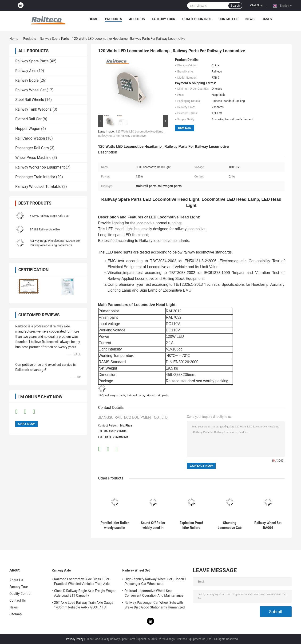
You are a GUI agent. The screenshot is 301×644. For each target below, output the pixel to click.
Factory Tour (164, 19)
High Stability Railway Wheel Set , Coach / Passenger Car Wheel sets (155, 581)
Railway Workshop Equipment (40, 167)
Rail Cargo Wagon (30, 138)
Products (114, 19)
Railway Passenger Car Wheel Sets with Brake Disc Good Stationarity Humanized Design (155, 606)
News (250, 19)
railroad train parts (157, 395)
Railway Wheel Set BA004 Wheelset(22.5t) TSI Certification (268, 525)
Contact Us (228, 19)
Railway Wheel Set (31, 90)
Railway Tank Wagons (33, 109)
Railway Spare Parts (54, 39)
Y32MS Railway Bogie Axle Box (49, 216)
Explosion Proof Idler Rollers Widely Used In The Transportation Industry (191, 525)
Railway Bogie (27, 80)
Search (235, 6)
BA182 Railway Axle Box (45, 229)
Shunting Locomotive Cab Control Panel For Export (230, 525)
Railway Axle (26, 71)
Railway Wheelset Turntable (38, 187)
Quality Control (197, 19)
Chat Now (256, 5)
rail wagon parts (115, 395)
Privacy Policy (75, 639)
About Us (137, 19)
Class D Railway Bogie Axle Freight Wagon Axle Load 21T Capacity (85, 593)
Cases (267, 19)
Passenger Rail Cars (32, 148)
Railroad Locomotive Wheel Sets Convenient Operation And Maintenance (154, 593)
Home (93, 19)
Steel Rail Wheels (30, 100)
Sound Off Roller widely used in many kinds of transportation (153, 525)
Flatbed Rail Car (28, 119)
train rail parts (135, 395)
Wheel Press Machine (33, 158)
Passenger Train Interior (35, 177)
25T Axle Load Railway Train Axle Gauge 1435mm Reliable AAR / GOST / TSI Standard (84, 606)
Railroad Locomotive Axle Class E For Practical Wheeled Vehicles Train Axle (82, 581)
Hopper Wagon (28, 129)
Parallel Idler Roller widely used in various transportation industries (115, 525)
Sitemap (16, 614)
